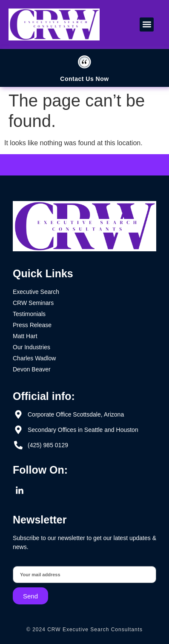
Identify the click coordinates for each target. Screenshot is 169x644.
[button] (147, 24)
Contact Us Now (84, 79)
